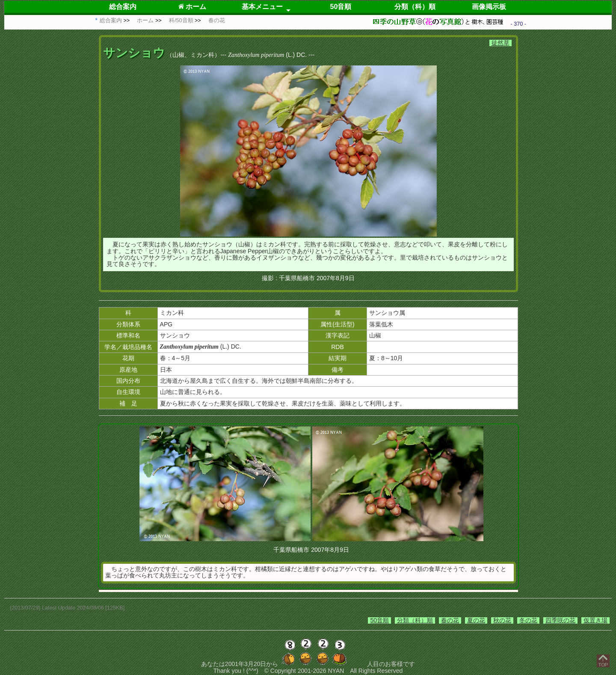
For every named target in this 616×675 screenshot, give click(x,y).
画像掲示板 (489, 7)
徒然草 (500, 43)
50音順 (341, 7)
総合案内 (123, 7)
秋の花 (502, 620)
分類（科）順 (415, 7)
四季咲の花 (560, 620)
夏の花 (476, 620)
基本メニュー (262, 7)
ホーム (192, 7)
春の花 (450, 620)
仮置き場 (595, 620)
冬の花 (528, 620)
